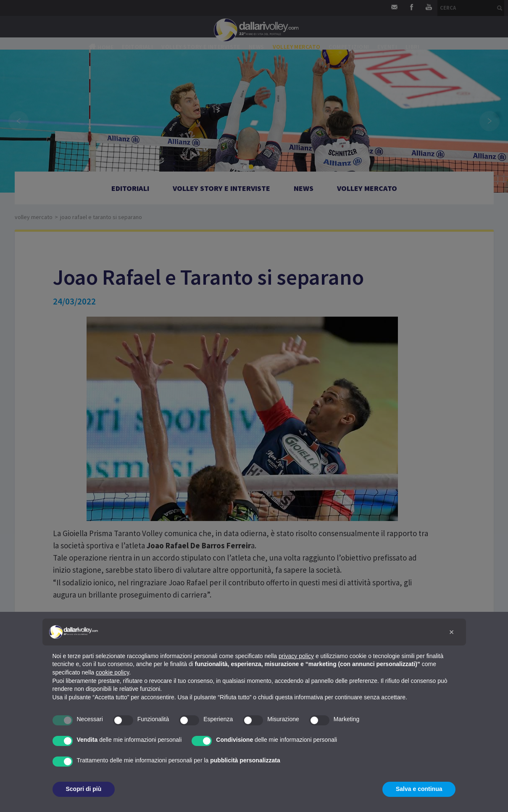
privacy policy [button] (296, 656)
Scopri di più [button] (84, 789)
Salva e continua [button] (419, 789)
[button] (452, 632)
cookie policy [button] (112, 672)
